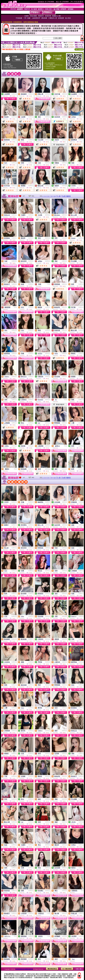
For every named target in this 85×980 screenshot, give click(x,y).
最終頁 (68, 196)
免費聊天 (64, 117)
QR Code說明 (79, 49)
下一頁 (58, 196)
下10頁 (63, 196)
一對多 (48, 284)
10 (55, 196)
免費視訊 (14, 94)
